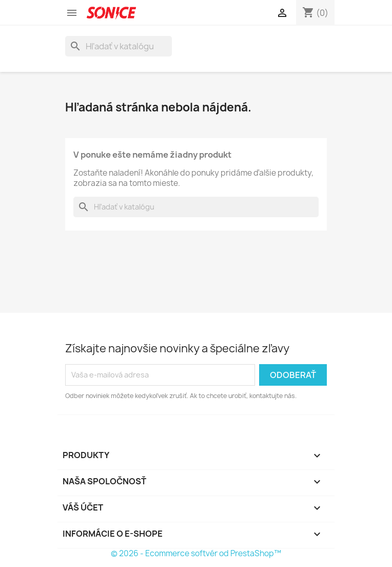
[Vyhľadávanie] (119, 46)
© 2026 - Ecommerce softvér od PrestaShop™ (196, 553)
